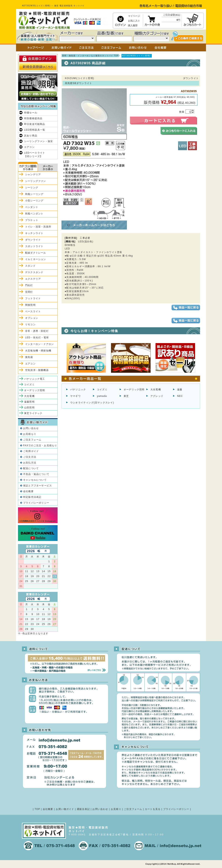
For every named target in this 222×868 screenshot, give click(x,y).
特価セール (31, 113)
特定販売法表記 (32, 497)
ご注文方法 (30, 457)
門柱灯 (29, 285)
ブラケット (32, 220)
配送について (31, 468)
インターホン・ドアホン (39, 344)
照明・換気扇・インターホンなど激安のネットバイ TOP (90, 56)
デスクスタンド (34, 272)
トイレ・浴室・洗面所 (38, 227)
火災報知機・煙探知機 (38, 351)
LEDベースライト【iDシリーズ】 (35, 155)
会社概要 (28, 491)
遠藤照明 (29, 402)
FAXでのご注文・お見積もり (40, 445)
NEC (180, 396)
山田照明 (29, 408)
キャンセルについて (35, 480)
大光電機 (156, 390)
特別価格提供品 (33, 118)
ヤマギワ (75, 396)
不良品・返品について (36, 474)
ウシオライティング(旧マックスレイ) (92, 403)
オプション (32, 318)
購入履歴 (133, 25)
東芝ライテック (33, 413)
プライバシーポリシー (36, 503)
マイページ (134, 16)
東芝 (126, 396)
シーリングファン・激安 (38, 141)
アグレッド (157, 396)
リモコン (30, 325)
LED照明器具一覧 (35, 130)
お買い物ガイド (65, 809)
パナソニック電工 (35, 379)
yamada (102, 396)
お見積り (116, 809)
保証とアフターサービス (37, 486)
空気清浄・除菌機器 (37, 370)
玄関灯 (29, 292)
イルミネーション (36, 259)
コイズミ (102, 390)
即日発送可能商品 (35, 124)
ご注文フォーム (32, 440)
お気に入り (134, 21)
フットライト (33, 298)
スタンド (30, 266)
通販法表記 (83, 809)
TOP (37, 809)
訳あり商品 (31, 136)
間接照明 (30, 305)
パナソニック (78, 390)
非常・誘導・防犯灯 (37, 331)
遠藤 (180, 390)
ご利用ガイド (31, 451)
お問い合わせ (31, 428)
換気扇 (29, 357)
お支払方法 (30, 463)
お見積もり (30, 434)
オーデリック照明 (134, 390)
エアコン (29, 147)
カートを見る (153, 809)
